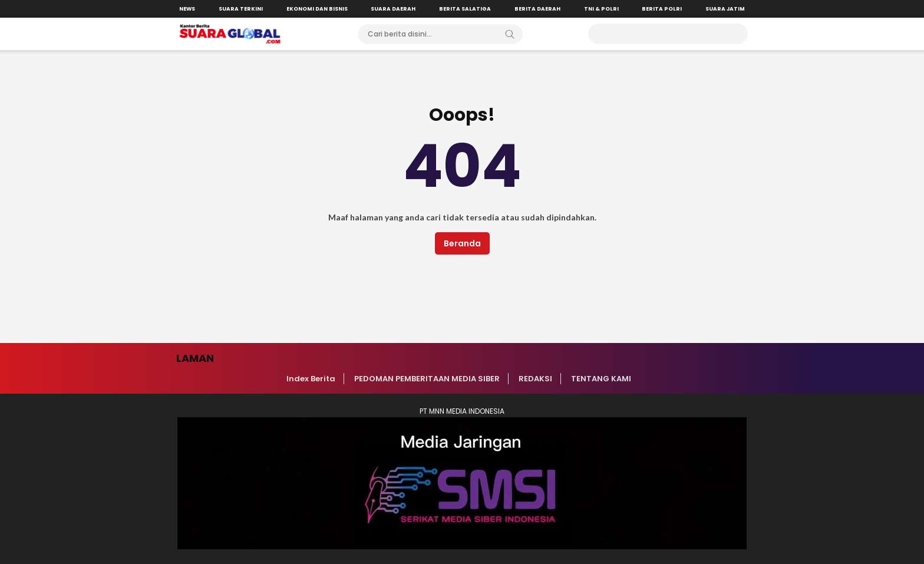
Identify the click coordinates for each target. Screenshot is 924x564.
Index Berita (311, 379)
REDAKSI (535, 379)
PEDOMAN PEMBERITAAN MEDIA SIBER (427, 379)
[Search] (510, 34)
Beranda (462, 243)
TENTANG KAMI (601, 379)
